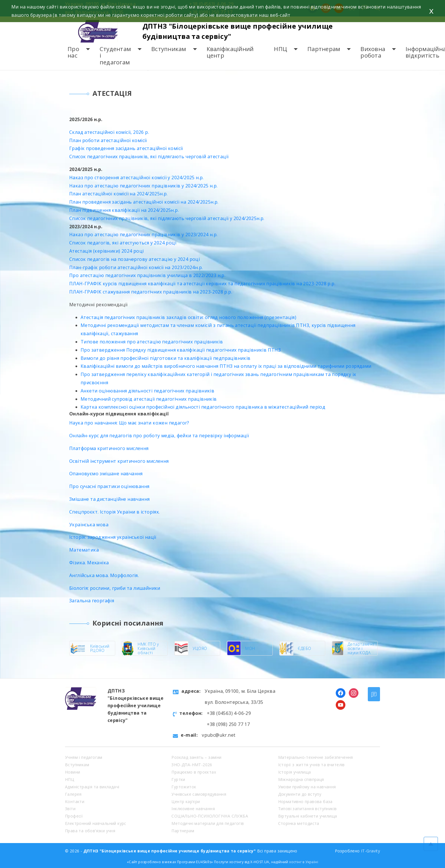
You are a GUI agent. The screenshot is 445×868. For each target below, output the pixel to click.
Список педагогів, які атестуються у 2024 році (123, 243)
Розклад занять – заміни (196, 757)
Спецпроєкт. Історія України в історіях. (115, 512)
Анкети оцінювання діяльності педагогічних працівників (147, 391)
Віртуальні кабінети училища (308, 816)
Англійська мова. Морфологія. (104, 575)
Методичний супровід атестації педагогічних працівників (149, 399)
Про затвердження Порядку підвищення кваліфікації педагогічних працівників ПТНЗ (181, 350)
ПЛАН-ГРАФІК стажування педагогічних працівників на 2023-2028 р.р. (151, 292)
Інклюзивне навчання (193, 809)
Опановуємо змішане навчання (106, 474)
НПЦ (280, 49)
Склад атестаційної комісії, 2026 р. (109, 132)
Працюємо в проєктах (194, 772)
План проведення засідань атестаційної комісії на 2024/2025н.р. (144, 202)
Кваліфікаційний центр (230, 52)
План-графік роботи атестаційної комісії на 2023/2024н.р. (136, 267)
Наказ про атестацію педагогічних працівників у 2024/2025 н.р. (143, 186)
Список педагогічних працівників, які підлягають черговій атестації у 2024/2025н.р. (167, 218)
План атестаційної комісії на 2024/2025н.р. (118, 194)
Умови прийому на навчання (307, 787)
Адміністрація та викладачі (92, 787)
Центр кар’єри (186, 802)
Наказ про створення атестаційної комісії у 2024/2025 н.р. (137, 178)
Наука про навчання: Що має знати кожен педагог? (129, 423)
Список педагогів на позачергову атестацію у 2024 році (135, 259)
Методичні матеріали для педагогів (208, 823)
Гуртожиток (184, 787)
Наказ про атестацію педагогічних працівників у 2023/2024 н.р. (143, 235)
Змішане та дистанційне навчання (109, 499)
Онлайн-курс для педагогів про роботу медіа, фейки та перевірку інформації (159, 436)
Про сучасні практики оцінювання (109, 486)
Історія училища (295, 772)
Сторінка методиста (299, 823)
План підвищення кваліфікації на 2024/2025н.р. (124, 210)
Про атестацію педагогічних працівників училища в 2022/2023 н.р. (147, 275)
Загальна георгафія (92, 601)
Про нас (73, 52)
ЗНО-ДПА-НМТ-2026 (192, 765)
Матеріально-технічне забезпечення (316, 757)
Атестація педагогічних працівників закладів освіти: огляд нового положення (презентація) (188, 317)
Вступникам (169, 49)
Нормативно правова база (305, 802)
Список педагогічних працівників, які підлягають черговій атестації (149, 157)
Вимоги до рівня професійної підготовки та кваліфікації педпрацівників (166, 358)
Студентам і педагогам (115, 56)
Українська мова (89, 525)
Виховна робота (373, 52)
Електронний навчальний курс (96, 823)
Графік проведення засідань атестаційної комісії (126, 148)
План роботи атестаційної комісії (108, 140)
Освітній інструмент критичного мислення (119, 461)
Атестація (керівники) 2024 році (106, 251)
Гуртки (178, 779)
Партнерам (324, 49)
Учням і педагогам (84, 757)
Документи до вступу (300, 794)
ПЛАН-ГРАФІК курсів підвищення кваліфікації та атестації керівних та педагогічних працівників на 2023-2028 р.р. (202, 284)
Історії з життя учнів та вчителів (311, 765)
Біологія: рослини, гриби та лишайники (115, 588)
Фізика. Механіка (89, 563)
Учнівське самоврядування (199, 794)
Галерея (73, 794)
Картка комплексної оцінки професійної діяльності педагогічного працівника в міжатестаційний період (203, 407)
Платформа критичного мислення (109, 448)
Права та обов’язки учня (90, 831)
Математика (84, 550)
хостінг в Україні (304, 862)
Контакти (75, 802)
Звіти (70, 809)
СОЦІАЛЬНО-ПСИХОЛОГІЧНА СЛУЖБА (210, 816)
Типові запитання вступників (307, 809)
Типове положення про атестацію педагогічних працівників (152, 342)
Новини (73, 772)
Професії (74, 816)
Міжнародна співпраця (301, 779)
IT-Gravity (371, 851)
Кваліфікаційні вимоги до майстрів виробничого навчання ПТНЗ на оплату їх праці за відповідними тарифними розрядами (226, 366)
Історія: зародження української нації (113, 537)
